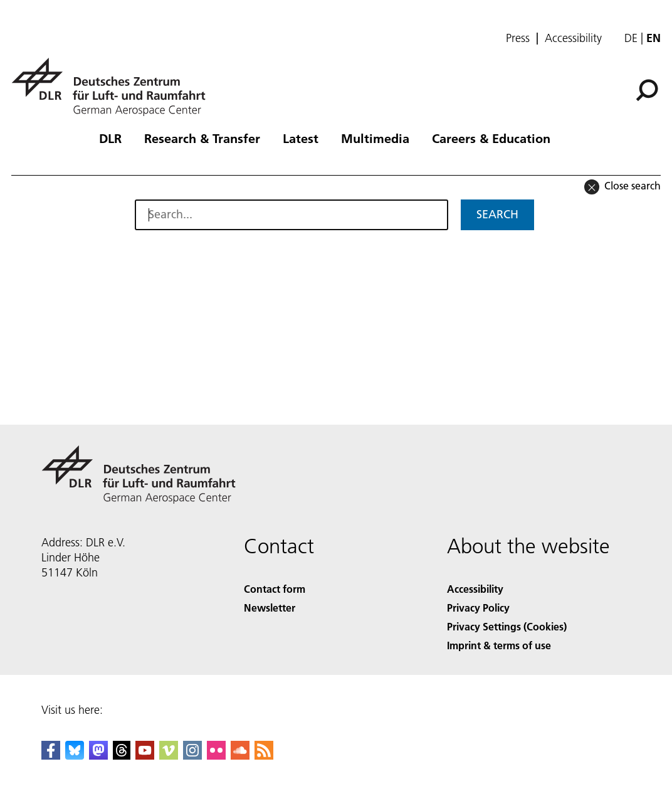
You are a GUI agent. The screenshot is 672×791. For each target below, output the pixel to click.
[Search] (647, 90)
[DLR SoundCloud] (240, 756)
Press (518, 38)
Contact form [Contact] (275, 589)
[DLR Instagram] (192, 756)
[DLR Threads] (122, 756)
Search (497, 214)
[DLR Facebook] (51, 756)
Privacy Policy (478, 608)
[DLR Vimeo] (169, 756)
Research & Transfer (202, 138)
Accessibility (573, 38)
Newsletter (270, 608)
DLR (110, 138)
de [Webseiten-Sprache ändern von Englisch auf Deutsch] (631, 38)
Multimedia (375, 138)
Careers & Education (491, 138)
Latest (301, 138)
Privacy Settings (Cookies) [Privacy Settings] (507, 626)
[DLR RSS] (264, 756)
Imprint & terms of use (499, 645)
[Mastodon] (98, 756)
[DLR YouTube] (145, 756)
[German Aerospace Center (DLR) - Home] (113, 87)
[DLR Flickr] (216, 756)
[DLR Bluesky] (75, 756)
